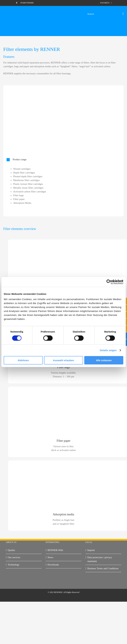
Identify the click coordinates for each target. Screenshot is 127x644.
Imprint (91, 550)
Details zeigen (108, 350)
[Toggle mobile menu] (123, 14)
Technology (14, 565)
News (50, 557)
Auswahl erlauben (63, 360)
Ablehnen (23, 360)
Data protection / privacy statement (100, 559)
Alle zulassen (104, 360)
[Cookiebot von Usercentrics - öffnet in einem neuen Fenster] (109, 282)
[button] (63, 159)
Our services (14, 557)
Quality (11, 550)
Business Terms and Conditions (103, 568)
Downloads (53, 565)
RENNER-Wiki (55, 550)
